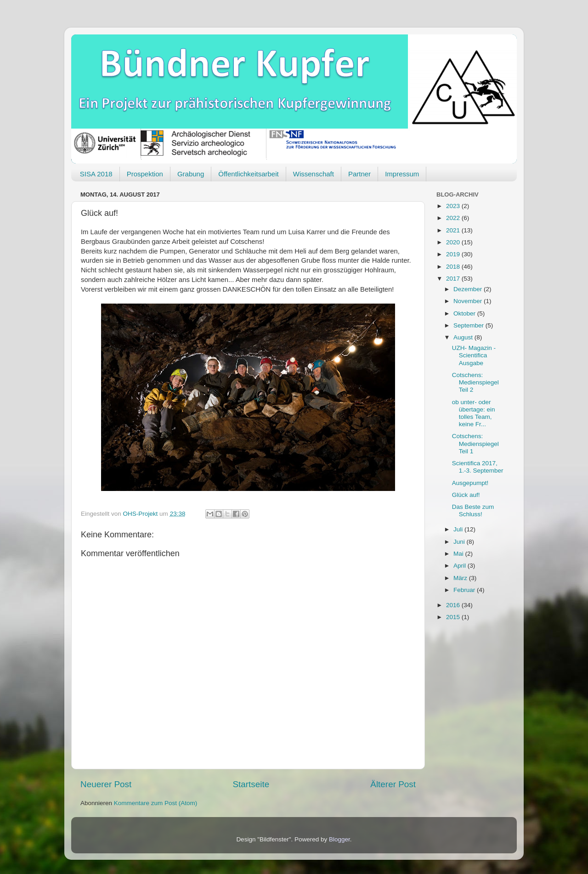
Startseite (251, 784)
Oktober (465, 313)
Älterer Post (393, 784)
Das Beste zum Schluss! (473, 510)
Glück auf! (466, 495)
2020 (454, 242)
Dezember (469, 289)
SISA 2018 (96, 174)
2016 (454, 605)
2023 (454, 206)
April (461, 566)
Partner (359, 174)
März (461, 578)
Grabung (191, 174)
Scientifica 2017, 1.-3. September (478, 467)
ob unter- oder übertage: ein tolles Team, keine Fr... (474, 413)
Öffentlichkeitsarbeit (248, 174)
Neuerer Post (106, 784)
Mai (459, 554)
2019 (454, 254)
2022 (454, 218)
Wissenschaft (314, 174)
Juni (460, 542)
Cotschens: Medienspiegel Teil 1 (475, 443)
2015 (454, 617)
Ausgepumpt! (470, 483)
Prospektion (145, 174)
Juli (459, 529)
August (464, 337)
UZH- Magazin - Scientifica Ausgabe (474, 355)
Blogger (339, 839)
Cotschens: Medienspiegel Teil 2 (475, 382)
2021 (454, 230)
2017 (454, 279)
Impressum (402, 174)
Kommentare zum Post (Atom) (156, 803)
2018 (454, 267)
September (469, 325)
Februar (465, 590)
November (469, 301)
